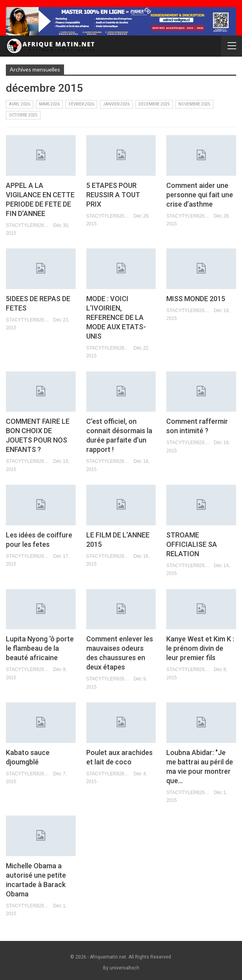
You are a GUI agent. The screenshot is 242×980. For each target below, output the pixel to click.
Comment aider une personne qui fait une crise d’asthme (200, 195)
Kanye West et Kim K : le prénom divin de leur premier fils (200, 648)
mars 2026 (49, 104)
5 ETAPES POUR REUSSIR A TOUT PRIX (113, 195)
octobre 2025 (23, 115)
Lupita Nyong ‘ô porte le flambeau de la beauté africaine (40, 648)
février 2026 (81, 104)
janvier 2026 (116, 104)
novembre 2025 (194, 104)
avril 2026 (20, 104)
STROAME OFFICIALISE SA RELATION (192, 544)
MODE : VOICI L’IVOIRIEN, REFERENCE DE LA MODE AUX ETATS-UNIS (116, 317)
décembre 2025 (154, 104)
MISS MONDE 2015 (196, 299)
